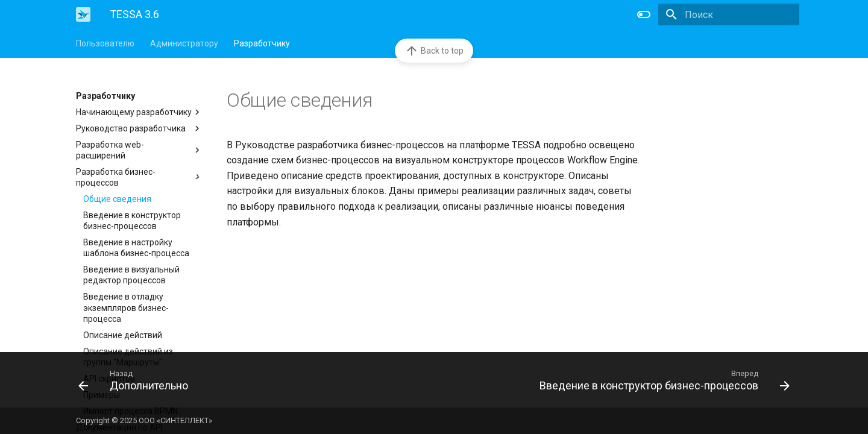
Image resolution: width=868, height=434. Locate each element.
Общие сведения (117, 199)
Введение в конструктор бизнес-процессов (132, 221)
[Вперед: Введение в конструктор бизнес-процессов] (617, 380)
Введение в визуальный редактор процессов (131, 275)
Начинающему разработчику (139, 112)
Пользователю (105, 43)
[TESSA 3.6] (83, 14)
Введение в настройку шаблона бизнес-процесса (136, 248)
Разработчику (262, 43)
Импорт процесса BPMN (131, 411)
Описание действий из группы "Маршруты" (128, 357)
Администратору (184, 43)
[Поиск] (729, 14)
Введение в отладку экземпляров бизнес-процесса (126, 307)
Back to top (434, 51)
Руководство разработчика (139, 128)
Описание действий (123, 335)
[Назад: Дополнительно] (251, 380)
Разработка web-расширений (139, 150)
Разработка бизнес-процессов (139, 177)
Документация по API (119, 427)
